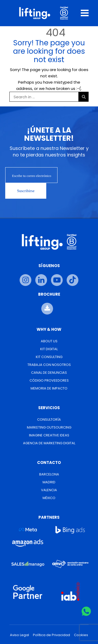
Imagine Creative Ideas (49, 435)
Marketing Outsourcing (49, 427)
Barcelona (49, 474)
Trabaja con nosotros (49, 365)
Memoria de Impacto (49, 388)
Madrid (49, 482)
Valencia (49, 490)
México (49, 498)
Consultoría (49, 420)
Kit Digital (49, 349)
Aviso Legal (19, 635)
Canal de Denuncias (49, 373)
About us (49, 341)
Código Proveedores (49, 380)
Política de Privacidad (51, 635)
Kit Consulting (49, 357)
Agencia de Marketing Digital (49, 443)
